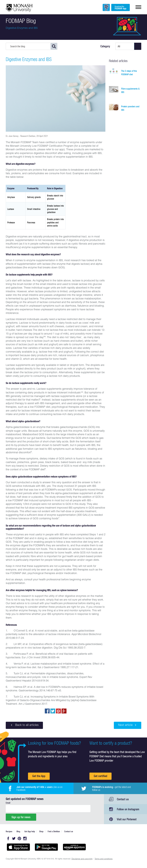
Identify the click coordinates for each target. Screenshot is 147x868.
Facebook (8, 838)
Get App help (30, 831)
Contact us (123, 799)
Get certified (100, 776)
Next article (128, 725)
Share (47, 711)
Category (105, 46)
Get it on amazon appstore (74, 847)
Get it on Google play (46, 847)
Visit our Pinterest (127, 819)
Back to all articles (24, 725)
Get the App (39, 776)
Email (8, 803)
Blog (18, 831)
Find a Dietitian (54, 831)
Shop (41, 831)
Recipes (9, 831)
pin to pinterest (58, 711)
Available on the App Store (18, 847)
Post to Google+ (64, 711)
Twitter (14, 838)
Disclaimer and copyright (82, 859)
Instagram (25, 838)
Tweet (53, 711)
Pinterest (19, 838)
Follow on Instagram (128, 809)
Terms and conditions (104, 859)
